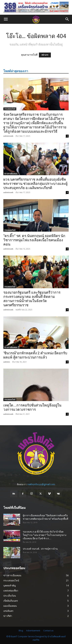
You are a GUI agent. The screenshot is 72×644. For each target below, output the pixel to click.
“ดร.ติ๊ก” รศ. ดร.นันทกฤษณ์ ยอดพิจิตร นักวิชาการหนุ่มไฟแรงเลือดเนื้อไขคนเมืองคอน (34, 240)
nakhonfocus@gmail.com (41, 484)
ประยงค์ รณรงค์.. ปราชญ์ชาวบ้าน (40, 549)
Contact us (48, 631)
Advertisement (33, 631)
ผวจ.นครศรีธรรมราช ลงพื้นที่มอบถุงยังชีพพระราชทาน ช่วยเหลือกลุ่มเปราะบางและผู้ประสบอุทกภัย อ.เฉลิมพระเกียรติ (35, 184)
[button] (6, 19)
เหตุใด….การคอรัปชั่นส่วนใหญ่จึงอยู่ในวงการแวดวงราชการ (32, 407)
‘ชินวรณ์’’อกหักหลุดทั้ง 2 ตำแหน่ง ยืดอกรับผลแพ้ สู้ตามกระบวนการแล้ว (35, 355)
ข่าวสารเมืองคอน (11, 174)
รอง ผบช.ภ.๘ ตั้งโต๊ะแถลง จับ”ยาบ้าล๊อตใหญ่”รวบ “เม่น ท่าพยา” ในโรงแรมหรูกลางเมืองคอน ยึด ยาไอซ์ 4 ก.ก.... (45, 535)
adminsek (8, 136)
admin (7, 362)
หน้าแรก (45, 55)
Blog (21, 631)
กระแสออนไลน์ (10, 109)
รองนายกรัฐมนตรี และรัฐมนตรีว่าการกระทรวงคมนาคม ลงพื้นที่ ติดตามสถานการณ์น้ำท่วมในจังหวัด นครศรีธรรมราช (32, 299)
